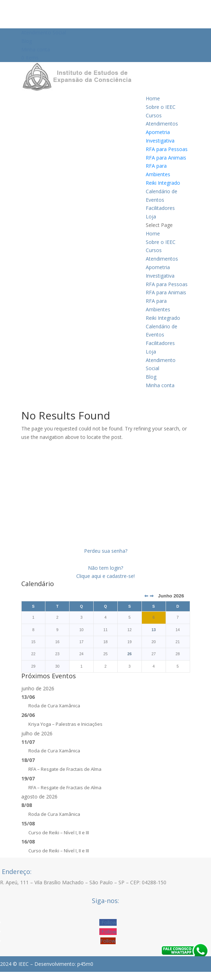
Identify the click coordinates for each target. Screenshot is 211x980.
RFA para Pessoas (167, 149)
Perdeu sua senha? (106, 551)
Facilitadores (160, 208)
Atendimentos (162, 124)
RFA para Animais (166, 158)
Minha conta (36, 49)
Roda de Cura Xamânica (54, 706)
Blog (27, 41)
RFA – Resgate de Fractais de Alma (65, 769)
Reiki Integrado (163, 183)
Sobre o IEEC (161, 107)
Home (153, 98)
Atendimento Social (44, 32)
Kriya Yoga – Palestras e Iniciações (65, 724)
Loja (151, 216)
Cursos (154, 115)
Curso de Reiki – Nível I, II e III (59, 833)
